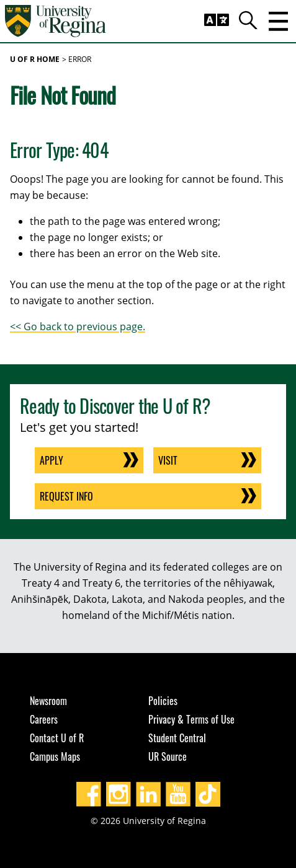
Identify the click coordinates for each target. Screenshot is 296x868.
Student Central (177, 738)
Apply (52, 460)
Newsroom (48, 701)
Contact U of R (57, 738)
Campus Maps (55, 756)
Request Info (66, 496)
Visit (168, 460)
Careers (44, 719)
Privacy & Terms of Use (191, 719)
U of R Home (35, 59)
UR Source (168, 756)
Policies (163, 701)
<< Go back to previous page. (78, 327)
